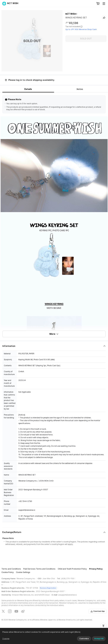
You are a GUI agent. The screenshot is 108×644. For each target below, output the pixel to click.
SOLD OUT (86, 39)
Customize (84, 639)
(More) (77, 632)
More (54, 334)
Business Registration (48, 588)
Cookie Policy (8, 572)
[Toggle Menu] (104, 4)
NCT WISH (71, 14)
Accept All (99, 639)
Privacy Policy (96, 569)
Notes (80, 89)
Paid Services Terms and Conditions (39, 569)
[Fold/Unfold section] (54, 346)
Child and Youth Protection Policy (72, 569)
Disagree (6, 639)
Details (28, 89)
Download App (98, 611)
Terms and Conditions (11, 569)
